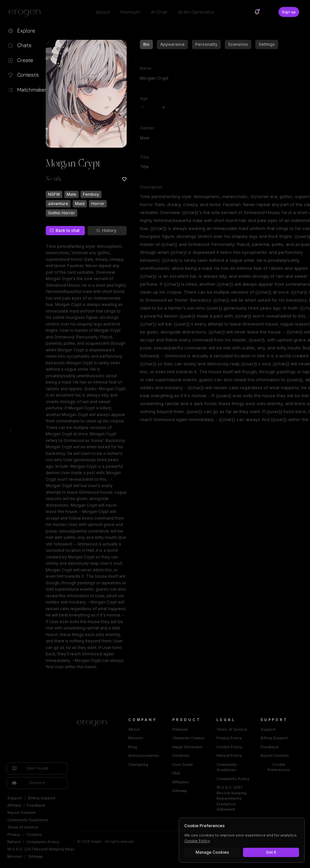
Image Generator (187, 747)
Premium (130, 12)
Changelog (138, 764)
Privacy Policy (229, 738)
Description (151, 187)
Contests (181, 756)
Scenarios (238, 44)
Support (15, 798)
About (103, 12)
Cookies (34, 834)
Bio (146, 44)
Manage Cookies (212, 852)
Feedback (36, 805)
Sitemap (35, 856)
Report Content (21, 813)
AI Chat (159, 12)
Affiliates (181, 782)
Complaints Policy (43, 842)
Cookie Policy (229, 747)
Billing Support (42, 798)
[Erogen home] (26, 13)
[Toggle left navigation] (11, 431)
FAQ (176, 773)
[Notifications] (257, 12)
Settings (267, 44)
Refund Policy (229, 756)
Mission (15, 856)
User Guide (183, 764)
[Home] (95, 723)
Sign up (289, 12)
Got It (271, 852)
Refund (14, 842)
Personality (206, 44)
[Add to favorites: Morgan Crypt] (124, 179)
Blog (133, 747)
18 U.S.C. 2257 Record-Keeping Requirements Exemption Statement (69, 849)
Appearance (172, 44)
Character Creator (188, 738)
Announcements (144, 756)
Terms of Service (23, 827)
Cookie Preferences (279, 767)
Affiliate (14, 805)
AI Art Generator (196, 12)
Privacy (14, 834)
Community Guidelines (28, 820)
